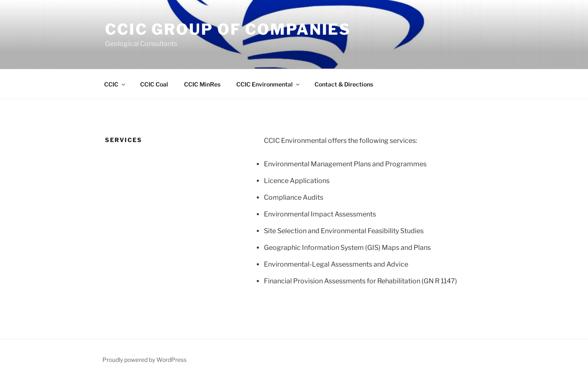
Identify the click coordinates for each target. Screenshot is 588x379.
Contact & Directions (344, 84)
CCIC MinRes (202, 84)
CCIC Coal (154, 84)
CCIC (115, 84)
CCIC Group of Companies (228, 29)
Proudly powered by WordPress (144, 360)
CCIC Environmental (268, 84)
